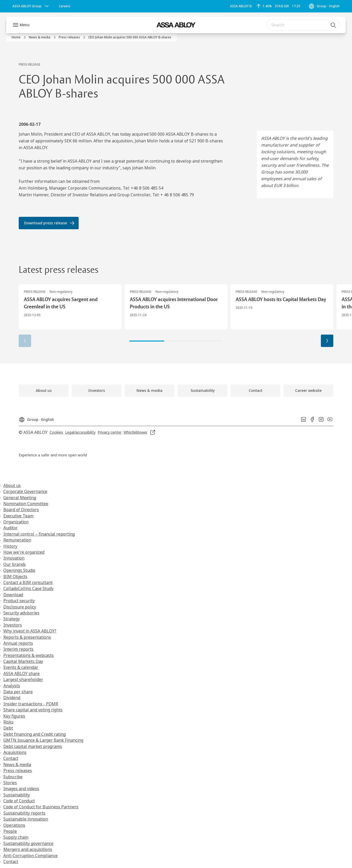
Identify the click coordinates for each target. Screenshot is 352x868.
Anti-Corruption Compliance (31, 856)
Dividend (12, 698)
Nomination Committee (26, 504)
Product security (19, 601)
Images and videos (21, 789)
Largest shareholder (23, 679)
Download (13, 595)
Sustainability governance (28, 843)
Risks (8, 722)
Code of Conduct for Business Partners (41, 807)
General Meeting (20, 498)
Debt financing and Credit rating (35, 734)
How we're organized (24, 552)
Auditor (11, 528)
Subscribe (13, 777)
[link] (65, 6)
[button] (327, 341)
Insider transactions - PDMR (31, 704)
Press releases (18, 770)
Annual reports (18, 643)
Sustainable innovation (26, 819)
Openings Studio (19, 570)
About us (12, 485)
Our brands (15, 564)
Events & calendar (21, 667)
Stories (10, 783)
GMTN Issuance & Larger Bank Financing (43, 740)
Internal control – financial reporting (39, 534)
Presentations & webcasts (29, 655)
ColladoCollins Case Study (28, 588)
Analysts (12, 686)
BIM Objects (15, 577)
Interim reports (18, 649)
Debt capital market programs (33, 746)
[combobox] (303, 25)
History (10, 546)
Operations (14, 825)
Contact (11, 758)
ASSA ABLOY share (22, 673)
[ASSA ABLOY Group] (31, 6)
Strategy (12, 619)
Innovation (14, 558)
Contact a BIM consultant (28, 582)
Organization (16, 522)
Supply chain (16, 837)
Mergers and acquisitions (28, 849)
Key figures (14, 716)
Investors (13, 625)
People (10, 831)
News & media (17, 765)
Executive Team (18, 516)
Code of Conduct (19, 801)
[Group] (324, 6)
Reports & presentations (27, 637)
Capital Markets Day (23, 661)
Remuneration (17, 540)
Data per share (18, 692)
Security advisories (21, 613)
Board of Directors (21, 510)
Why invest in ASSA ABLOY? (30, 631)
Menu (25, 25)
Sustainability (17, 795)
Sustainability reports (24, 813)
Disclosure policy (20, 607)
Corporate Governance (25, 491)
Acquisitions (15, 752)
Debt (8, 728)
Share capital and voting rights (33, 710)
